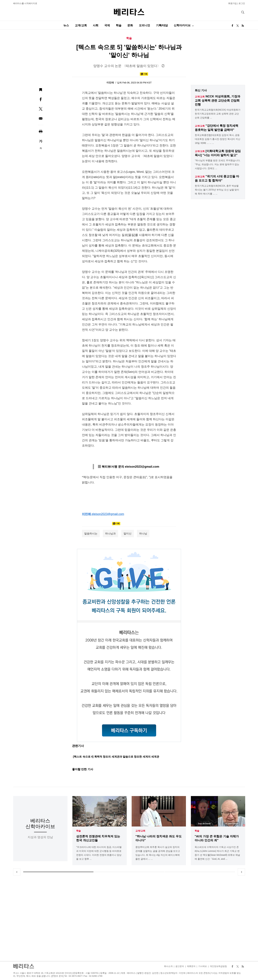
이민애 (110, 83)
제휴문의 (191, 966)
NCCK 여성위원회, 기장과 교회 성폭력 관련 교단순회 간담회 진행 (218, 100)
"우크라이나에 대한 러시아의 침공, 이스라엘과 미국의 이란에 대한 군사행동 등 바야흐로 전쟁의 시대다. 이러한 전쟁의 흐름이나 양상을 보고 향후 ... (99, 853)
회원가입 (232, 3)
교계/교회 (81, 25)
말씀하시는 (91, 534)
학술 (119, 25)
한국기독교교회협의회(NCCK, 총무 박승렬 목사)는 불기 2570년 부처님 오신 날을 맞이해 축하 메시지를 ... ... (217, 190)
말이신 (128, 534)
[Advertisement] (129, 918)
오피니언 (144, 25)
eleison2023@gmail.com (108, 514)
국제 (107, 25)
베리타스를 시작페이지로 (25, 3)
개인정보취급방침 (218, 966)
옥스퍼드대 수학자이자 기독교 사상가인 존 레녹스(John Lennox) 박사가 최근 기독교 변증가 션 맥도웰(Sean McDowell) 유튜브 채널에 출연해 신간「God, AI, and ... (217, 853)
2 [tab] (129, 872)
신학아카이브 (182, 25)
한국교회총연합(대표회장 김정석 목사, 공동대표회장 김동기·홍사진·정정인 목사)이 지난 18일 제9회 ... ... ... (218, 139)
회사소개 (168, 966)
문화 (130, 25)
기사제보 (203, 966)
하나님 (143, 534)
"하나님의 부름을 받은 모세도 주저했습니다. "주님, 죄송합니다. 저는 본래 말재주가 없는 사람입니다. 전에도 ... (218, 164)
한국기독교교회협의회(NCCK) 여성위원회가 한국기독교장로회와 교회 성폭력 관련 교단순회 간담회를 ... (218, 114)
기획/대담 (162, 25)
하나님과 (110, 534)
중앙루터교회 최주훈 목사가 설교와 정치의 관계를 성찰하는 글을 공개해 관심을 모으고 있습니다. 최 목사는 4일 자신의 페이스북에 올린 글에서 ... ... (158, 853)
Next (241, 872)
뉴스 (66, 25)
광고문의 (180, 966)
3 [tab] (200, 872)
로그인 (242, 3)
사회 (96, 25)
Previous (17, 872)
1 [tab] (58, 872)
